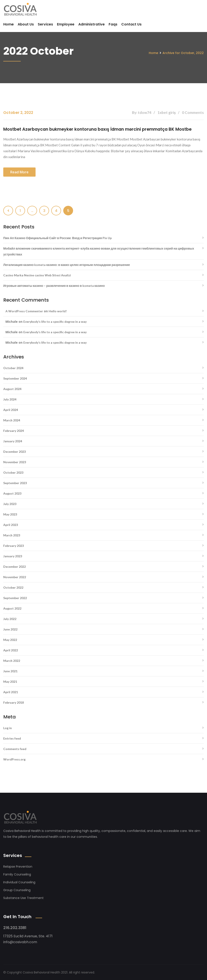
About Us (26, 24)
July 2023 (10, 504)
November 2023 (15, 462)
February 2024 (14, 430)
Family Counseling (17, 874)
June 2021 (10, 671)
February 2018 (14, 702)
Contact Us (131, 24)
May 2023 (10, 514)
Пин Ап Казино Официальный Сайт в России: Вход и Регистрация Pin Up (57, 238)
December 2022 (15, 566)
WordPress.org (14, 759)
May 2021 (10, 681)
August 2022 (12, 608)
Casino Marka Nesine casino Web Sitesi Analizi (37, 275)
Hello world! (58, 311)
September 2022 (15, 598)
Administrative (92, 24)
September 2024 (15, 378)
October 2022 (13, 587)
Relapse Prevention (18, 866)
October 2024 (13, 368)
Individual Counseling (19, 882)
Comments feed (15, 749)
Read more (19, 172)
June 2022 (10, 629)
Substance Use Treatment (23, 898)
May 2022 (10, 640)
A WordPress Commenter (24, 311)
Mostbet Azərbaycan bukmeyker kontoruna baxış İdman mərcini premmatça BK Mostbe (102, 129)
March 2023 (12, 535)
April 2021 (11, 692)
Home (9, 24)
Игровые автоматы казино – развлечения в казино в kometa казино (54, 285)
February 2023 (14, 545)
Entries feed (12, 738)
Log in (8, 728)
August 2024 (12, 389)
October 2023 (13, 472)
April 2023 (11, 525)
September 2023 (15, 483)
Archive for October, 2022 (183, 53)
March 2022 (12, 660)
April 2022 (11, 650)
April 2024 (11, 410)
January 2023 (13, 556)
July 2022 (10, 619)
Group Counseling (17, 890)
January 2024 (13, 441)
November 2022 (15, 577)
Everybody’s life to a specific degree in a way (55, 321)
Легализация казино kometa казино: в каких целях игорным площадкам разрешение (67, 264)
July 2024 (10, 399)
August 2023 (12, 493)
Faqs (113, 24)
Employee (66, 24)
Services (45, 24)
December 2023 (15, 451)
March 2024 (12, 420)
